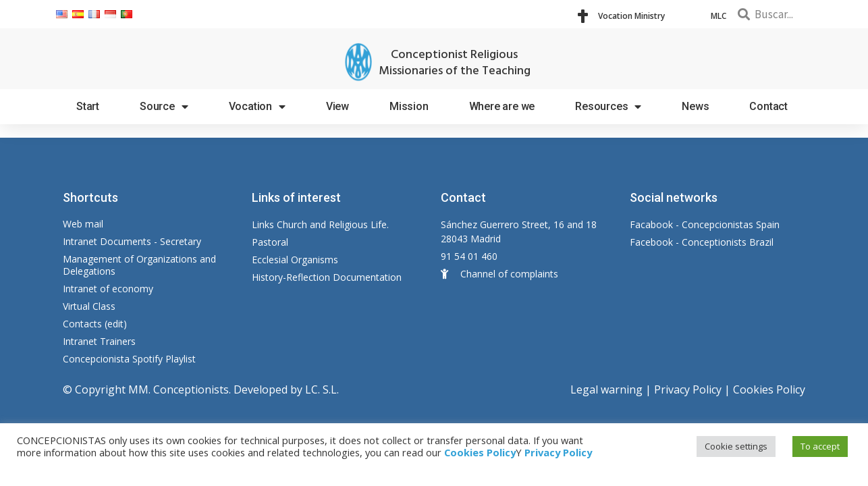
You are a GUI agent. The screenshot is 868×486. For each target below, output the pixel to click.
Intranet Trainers (99, 341)
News (695, 106)
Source (164, 107)
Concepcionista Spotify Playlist (129, 359)
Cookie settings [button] (736, 446)
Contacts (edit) (95, 324)
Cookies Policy (769, 389)
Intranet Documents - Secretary (132, 241)
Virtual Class (89, 306)
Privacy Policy (688, 389)
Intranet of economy (108, 289)
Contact (768, 106)
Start (88, 106)
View (337, 106)
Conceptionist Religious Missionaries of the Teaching (455, 63)
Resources (608, 107)
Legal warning (606, 389)
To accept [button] (820, 446)
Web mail (83, 224)
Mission (409, 106)
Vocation (257, 107)
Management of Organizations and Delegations (139, 265)
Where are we (502, 106)
